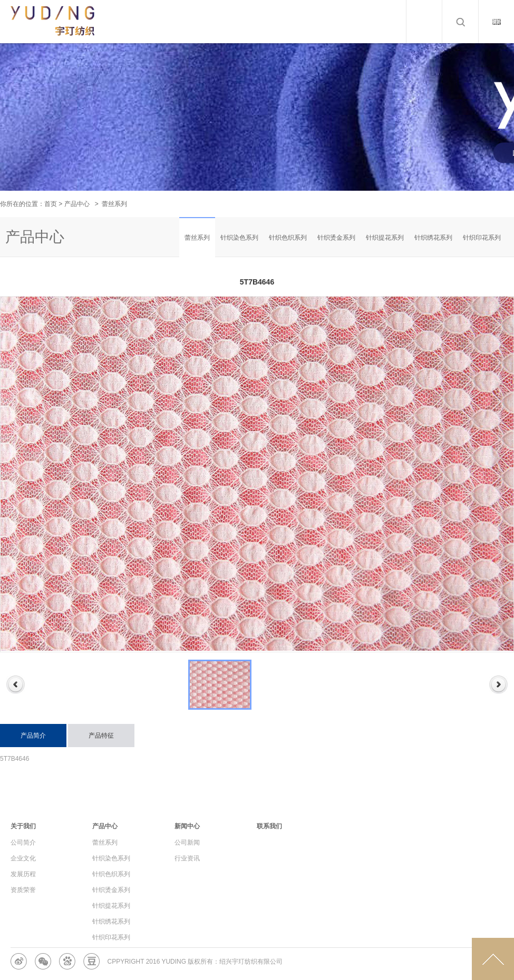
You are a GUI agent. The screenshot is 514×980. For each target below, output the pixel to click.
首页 (51, 204)
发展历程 (23, 874)
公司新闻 (187, 842)
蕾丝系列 (197, 238)
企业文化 (23, 858)
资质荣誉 (23, 890)
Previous (16, 685)
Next (498, 685)
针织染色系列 (239, 238)
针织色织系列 (288, 238)
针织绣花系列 (433, 238)
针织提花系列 (385, 238)
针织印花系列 (482, 238)
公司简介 (23, 842)
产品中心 (77, 204)
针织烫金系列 (336, 238)
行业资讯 (187, 858)
